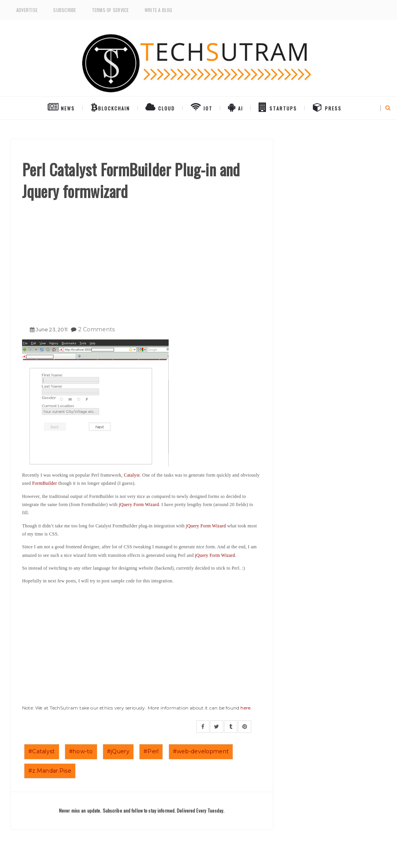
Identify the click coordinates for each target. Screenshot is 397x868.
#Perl (151, 751)
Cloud (160, 107)
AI (236, 107)
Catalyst (132, 475)
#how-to (81, 751)
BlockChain (110, 107)
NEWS (61, 107)
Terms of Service (110, 10)
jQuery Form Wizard (139, 505)
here (245, 708)
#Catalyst (42, 751)
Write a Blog (159, 10)
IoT (201, 107)
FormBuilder (45, 483)
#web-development (201, 751)
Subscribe (65, 10)
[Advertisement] (142, 260)
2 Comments (97, 329)
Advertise (27, 10)
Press (327, 107)
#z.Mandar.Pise (50, 771)
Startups (278, 107)
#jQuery (118, 751)
